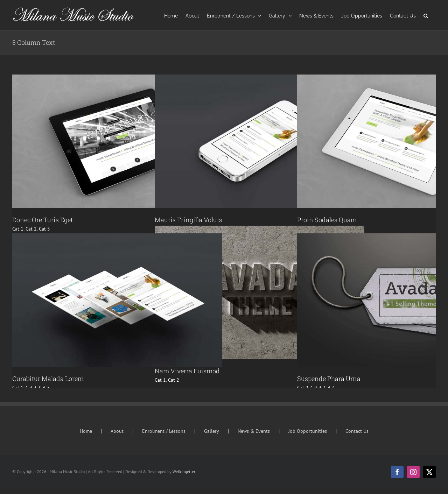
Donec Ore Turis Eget (43, 220)
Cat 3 (31, 388)
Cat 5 (44, 229)
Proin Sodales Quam (327, 220)
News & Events (254, 431)
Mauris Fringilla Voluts (188, 220)
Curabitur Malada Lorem (48, 379)
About (117, 431)
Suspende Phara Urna (329, 379)
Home (86, 431)
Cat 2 (31, 229)
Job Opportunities (308, 431)
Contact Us (357, 431)
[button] (426, 15)
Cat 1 (18, 229)
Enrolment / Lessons (164, 431)
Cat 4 (329, 388)
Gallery (212, 431)
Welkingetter (184, 471)
